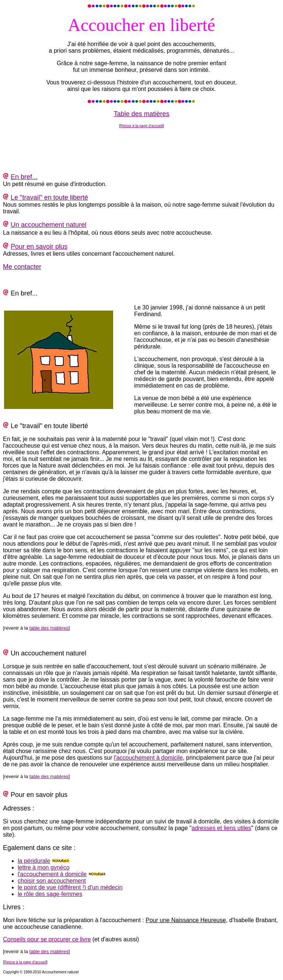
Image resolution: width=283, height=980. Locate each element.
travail (31, 426)
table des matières (49, 628)
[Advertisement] (141, 150)
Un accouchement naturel (48, 225)
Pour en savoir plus (39, 246)
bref (26, 293)
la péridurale (34, 861)
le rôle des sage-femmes (50, 894)
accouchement (43, 653)
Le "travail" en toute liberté (49, 197)
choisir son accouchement (52, 881)
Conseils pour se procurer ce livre (47, 939)
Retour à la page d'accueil (141, 126)
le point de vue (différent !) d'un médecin (70, 887)
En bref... (24, 177)
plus (61, 795)
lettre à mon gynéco (44, 867)
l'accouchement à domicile (148, 758)
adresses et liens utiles (221, 828)
